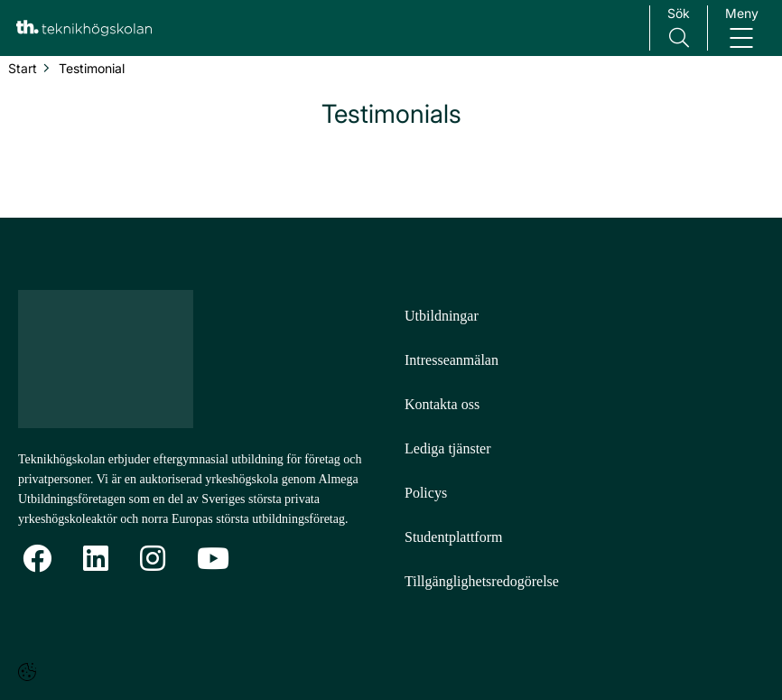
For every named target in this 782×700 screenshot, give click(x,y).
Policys (426, 493)
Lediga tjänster (448, 448)
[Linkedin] (96, 559)
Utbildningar (442, 316)
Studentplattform (453, 537)
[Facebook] (37, 559)
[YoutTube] (213, 559)
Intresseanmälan (452, 360)
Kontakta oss (442, 404)
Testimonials (391, 114)
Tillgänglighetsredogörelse (482, 581)
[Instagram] (153, 559)
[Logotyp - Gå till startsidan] (116, 359)
